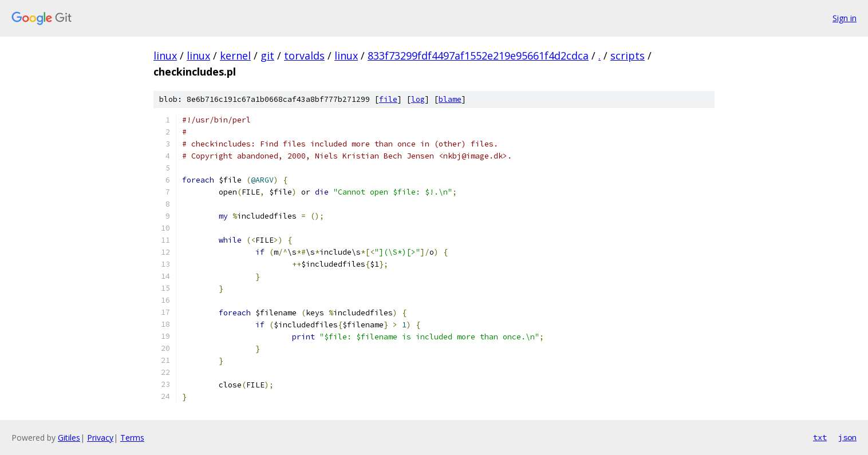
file (388, 99)
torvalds (304, 56)
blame (450, 99)
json (847, 437)
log (418, 99)
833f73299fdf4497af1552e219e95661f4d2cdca (478, 56)
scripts (628, 56)
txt (820, 437)
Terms (132, 438)
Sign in (845, 18)
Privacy (100, 438)
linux (165, 56)
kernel (235, 56)
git (267, 56)
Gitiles (69, 438)
